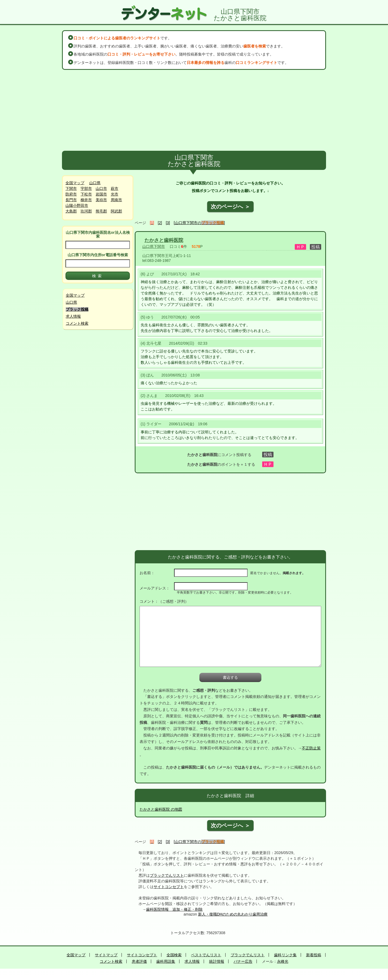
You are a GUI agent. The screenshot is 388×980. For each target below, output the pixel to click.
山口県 (95, 183)
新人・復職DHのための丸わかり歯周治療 (233, 914)
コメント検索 (77, 323)
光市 (115, 194)
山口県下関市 (154, 246)
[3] (168, 223)
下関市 (71, 189)
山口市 (101, 189)
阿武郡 (116, 211)
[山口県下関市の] (199, 223)
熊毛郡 (101, 211)
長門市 (71, 200)
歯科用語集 (166, 961)
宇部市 (86, 189)
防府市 (71, 194)
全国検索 (174, 955)
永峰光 (283, 961)
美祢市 (101, 200)
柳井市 (86, 200)
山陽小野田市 (77, 205)
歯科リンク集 (285, 955)
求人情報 (73, 316)
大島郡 (71, 211)
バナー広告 (243, 961)
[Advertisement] (194, 110)
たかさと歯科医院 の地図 (161, 809)
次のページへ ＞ (230, 207)
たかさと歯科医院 (164, 240)
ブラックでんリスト (167, 875)
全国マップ (75, 183)
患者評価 (139, 961)
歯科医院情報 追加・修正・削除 (174, 909)
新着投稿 (314, 955)
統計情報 (217, 961)
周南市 (116, 200)
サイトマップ (106, 955)
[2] (160, 223)
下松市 (86, 194)
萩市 (115, 189)
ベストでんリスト (206, 955)
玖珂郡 (86, 211)
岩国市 (101, 194)
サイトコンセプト (169, 887)
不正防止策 (311, 748)
